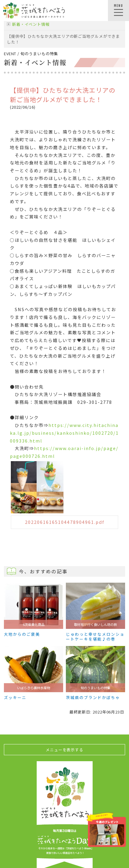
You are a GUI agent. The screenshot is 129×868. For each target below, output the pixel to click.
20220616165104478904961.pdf (65, 522)
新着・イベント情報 (31, 24)
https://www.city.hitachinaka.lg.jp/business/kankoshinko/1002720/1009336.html (64, 433)
